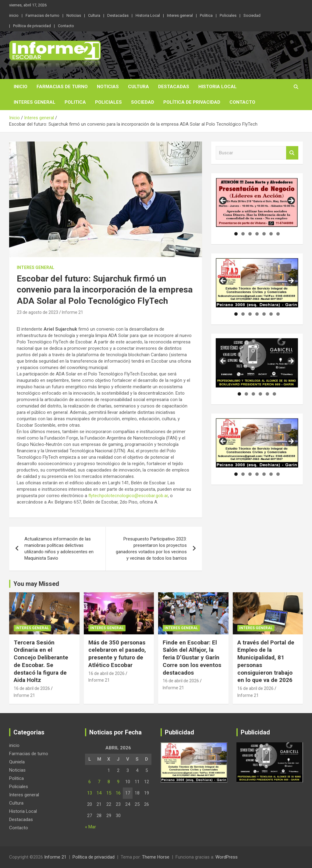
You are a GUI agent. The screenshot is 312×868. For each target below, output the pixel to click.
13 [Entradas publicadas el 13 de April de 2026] (90, 793)
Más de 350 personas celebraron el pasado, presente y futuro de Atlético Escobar (117, 654)
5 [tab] (264, 234)
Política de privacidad (32, 26)
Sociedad (252, 15)
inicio (14, 15)
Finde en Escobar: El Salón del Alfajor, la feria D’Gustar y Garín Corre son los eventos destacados (192, 658)
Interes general (180, 15)
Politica (206, 15)
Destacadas (118, 15)
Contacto (66, 26)
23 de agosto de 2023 (37, 312)
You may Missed (36, 584)
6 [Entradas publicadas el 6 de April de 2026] (90, 782)
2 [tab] (243, 234)
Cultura (94, 15)
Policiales (228, 15)
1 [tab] (236, 234)
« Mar (90, 827)
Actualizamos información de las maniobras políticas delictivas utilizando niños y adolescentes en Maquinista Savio (59, 549)
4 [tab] (257, 234)
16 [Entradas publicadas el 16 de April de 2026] (118, 793)
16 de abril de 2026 (32, 688)
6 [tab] (271, 234)
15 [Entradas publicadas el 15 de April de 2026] (109, 793)
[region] (257, 203)
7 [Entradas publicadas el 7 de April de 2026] (99, 782)
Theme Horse (156, 857)
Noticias (74, 15)
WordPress (227, 857)
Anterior (223, 201)
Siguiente (291, 201)
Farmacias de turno (43, 15)
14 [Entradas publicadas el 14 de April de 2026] (99, 793)
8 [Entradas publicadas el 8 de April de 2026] (109, 782)
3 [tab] (250, 234)
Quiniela (17, 762)
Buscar (292, 153)
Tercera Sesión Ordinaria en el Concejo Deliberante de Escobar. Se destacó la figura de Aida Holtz (41, 661)
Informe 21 (73, 312)
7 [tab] (278, 234)
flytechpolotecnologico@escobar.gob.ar (128, 496)
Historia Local (148, 15)
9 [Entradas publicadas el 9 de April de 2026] (118, 782)
